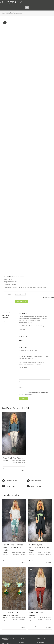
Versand (8, 283)
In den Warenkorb (21, 301)
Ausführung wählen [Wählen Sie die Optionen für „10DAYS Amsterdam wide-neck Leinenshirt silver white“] (9, 561)
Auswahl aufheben (49, 297)
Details (23, 470)
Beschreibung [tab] (6, 312)
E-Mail (21, 387)
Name (21, 382)
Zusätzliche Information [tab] (6, 317)
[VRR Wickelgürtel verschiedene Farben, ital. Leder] (40, 520)
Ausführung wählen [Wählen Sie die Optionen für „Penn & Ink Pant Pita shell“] (9, 469)
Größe (9, 295)
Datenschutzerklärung (41, 393)
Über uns (23, 642)
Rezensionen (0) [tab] (7, 321)
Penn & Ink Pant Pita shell (14, 458)
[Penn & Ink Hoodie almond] (40, 588)
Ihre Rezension (24, 367)
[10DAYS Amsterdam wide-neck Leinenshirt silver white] (14, 520)
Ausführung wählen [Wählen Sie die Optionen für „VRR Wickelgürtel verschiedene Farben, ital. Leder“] (35, 561)
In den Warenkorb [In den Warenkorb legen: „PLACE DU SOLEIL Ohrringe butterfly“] (8, 626)
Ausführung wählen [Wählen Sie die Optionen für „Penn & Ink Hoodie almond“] (35, 626)
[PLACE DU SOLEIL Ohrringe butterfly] (14, 588)
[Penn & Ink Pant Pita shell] (14, 434)
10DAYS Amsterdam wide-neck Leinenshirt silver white (14, 547)
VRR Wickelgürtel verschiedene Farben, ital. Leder (40, 547)
